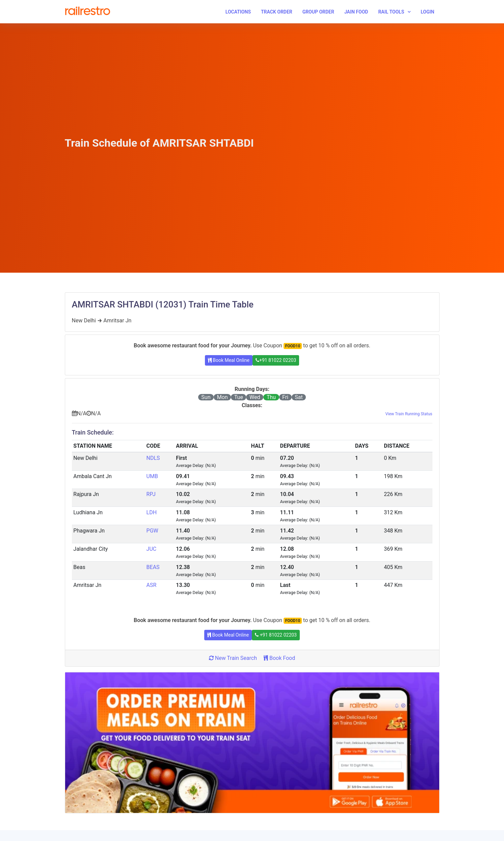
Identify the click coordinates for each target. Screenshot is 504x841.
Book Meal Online (229, 360)
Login (427, 12)
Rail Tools (391, 12)
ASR (152, 585)
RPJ (151, 494)
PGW (152, 531)
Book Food (279, 658)
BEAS (153, 567)
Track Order (277, 12)
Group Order (318, 12)
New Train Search (233, 658)
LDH (152, 512)
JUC (152, 549)
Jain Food (356, 12)
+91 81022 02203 (276, 360)
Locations (238, 12)
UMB (152, 476)
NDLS (153, 458)
